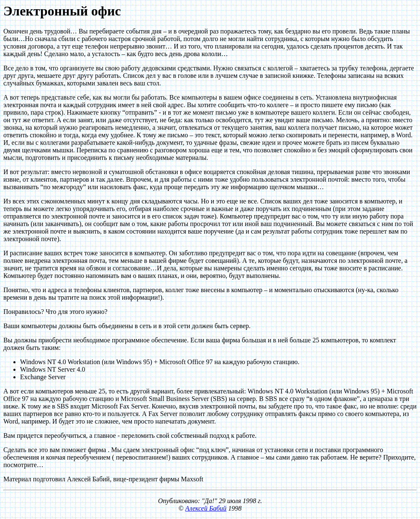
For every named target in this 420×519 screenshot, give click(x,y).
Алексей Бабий (206, 508)
